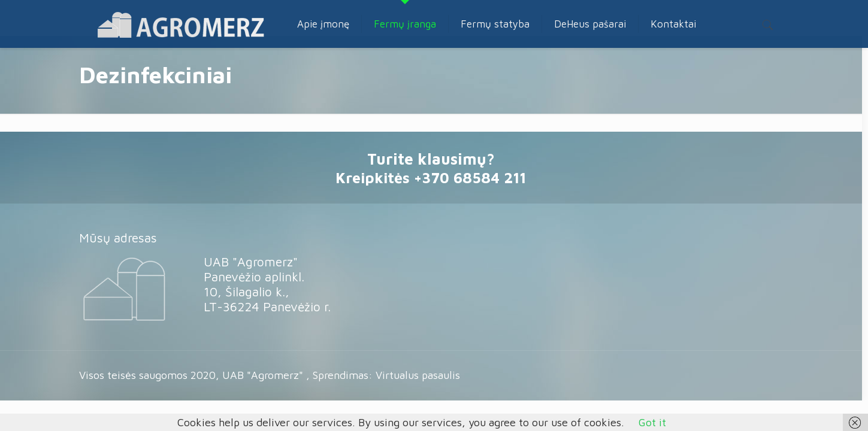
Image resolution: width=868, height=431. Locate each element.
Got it (652, 422)
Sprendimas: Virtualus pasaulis (386, 375)
